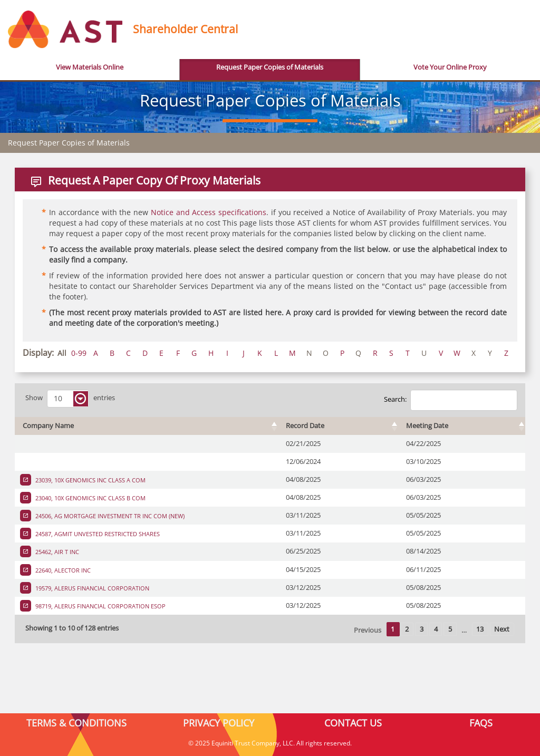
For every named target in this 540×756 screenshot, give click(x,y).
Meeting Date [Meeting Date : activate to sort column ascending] (427, 426)
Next (502, 629)
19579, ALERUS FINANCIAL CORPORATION (91, 588)
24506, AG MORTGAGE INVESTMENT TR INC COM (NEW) (109, 516)
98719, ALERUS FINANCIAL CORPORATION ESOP (100, 606)
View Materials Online (90, 67)
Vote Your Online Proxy (450, 67)
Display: (38, 353)
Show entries (70, 399)
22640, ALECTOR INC (62, 570)
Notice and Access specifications (209, 212)
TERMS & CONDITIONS (76, 723)
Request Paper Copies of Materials (270, 67)
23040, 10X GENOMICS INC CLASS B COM (90, 498)
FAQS (481, 723)
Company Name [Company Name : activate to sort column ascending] (48, 426)
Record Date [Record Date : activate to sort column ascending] (305, 426)
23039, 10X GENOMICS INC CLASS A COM (90, 480)
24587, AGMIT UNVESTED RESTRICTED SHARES (97, 534)
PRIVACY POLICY (219, 723)
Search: (451, 400)
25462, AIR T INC (56, 552)
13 (480, 629)
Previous (368, 630)
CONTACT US (353, 723)
